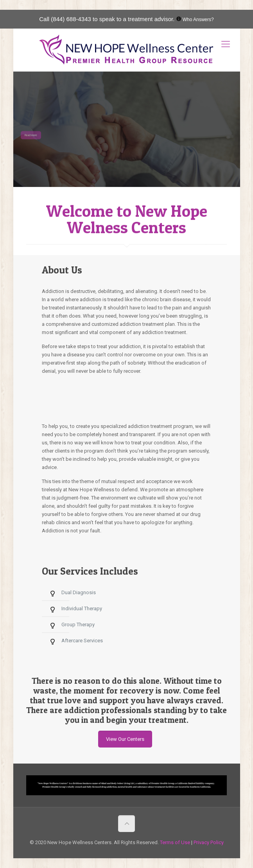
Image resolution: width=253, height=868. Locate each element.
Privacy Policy (209, 842)
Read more (31, 135)
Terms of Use (176, 842)
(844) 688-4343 (71, 19)
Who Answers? (198, 20)
